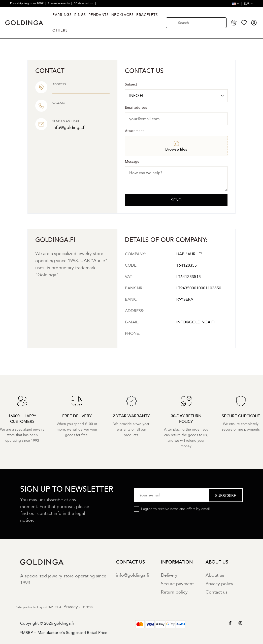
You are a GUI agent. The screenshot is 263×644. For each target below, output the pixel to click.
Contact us (217, 592)
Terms (87, 607)
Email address (136, 108)
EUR (248, 4)
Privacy (71, 607)
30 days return (84, 3)
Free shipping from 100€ (27, 3)
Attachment (134, 131)
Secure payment (177, 584)
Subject (131, 84)
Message (132, 162)
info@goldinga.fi (133, 575)
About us (215, 575)
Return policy (174, 592)
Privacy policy (219, 584)
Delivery (169, 575)
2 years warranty (59, 3)
